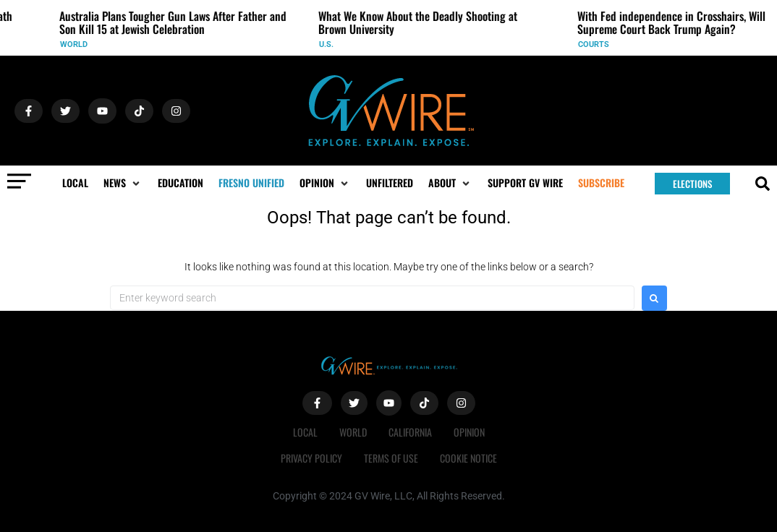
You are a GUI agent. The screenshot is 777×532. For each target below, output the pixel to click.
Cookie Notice (468, 458)
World (77, 44)
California (410, 432)
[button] (123, 183)
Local (305, 432)
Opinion (469, 432)
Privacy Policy (311, 458)
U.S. (330, 44)
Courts (597, 44)
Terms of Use (391, 458)
